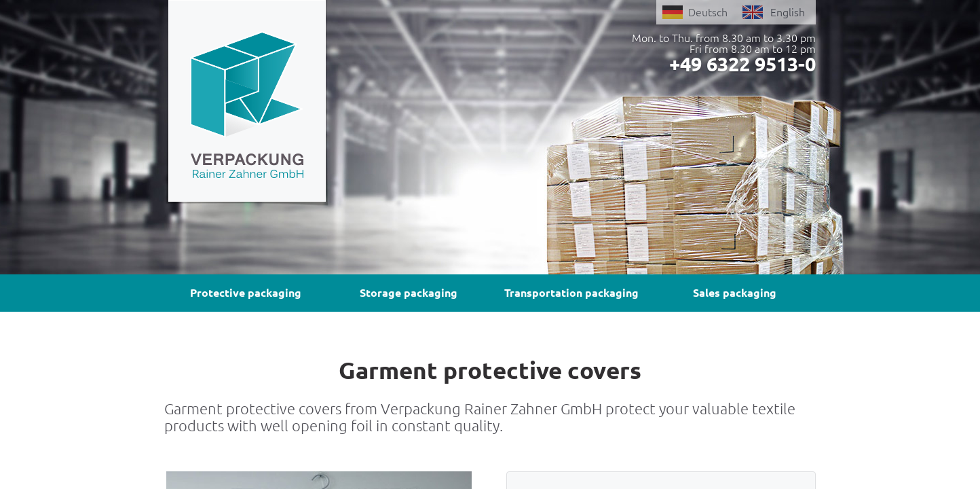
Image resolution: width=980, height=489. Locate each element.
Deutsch (708, 12)
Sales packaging (735, 293)
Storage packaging (409, 293)
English (788, 12)
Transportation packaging (571, 293)
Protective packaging (246, 293)
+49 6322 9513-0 (742, 64)
